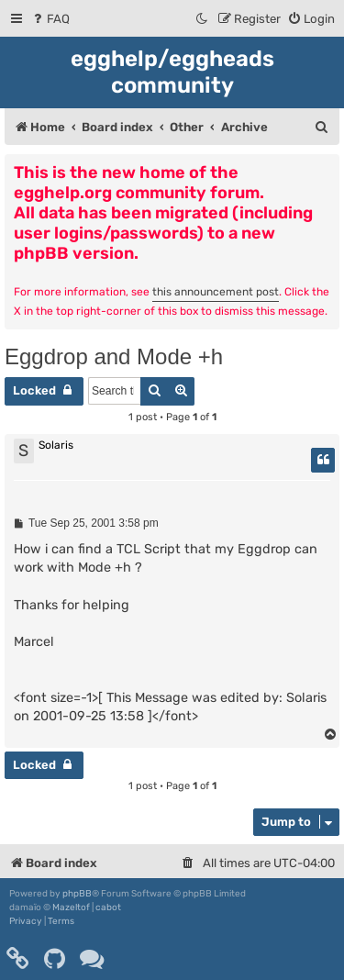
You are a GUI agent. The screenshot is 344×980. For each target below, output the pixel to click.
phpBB (77, 894)
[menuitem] (50, 19)
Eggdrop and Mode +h (114, 356)
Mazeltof (71, 908)
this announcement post (216, 292)
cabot (108, 908)
